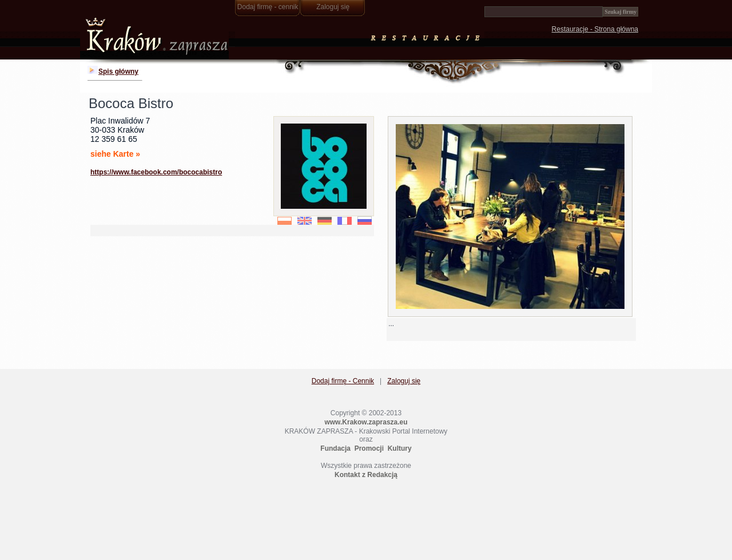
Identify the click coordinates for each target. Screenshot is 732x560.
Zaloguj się (333, 7)
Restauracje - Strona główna (595, 29)
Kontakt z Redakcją (366, 475)
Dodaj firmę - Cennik (343, 381)
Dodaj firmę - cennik (268, 7)
